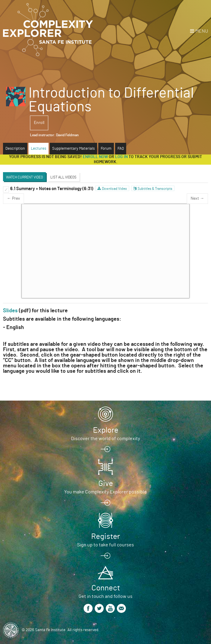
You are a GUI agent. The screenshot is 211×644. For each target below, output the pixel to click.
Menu (202, 31)
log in (121, 157)
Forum (106, 149)
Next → (197, 198)
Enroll (39, 123)
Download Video (114, 189)
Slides (10, 311)
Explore (106, 430)
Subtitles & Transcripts (155, 189)
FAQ (121, 149)
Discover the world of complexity (106, 439)
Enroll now (95, 157)
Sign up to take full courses (106, 545)
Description (15, 149)
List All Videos (63, 177)
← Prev (13, 198)
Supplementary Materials (73, 149)
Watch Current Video (24, 177)
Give (106, 484)
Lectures (39, 149)
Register (106, 537)
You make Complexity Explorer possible (106, 492)
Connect (106, 588)
